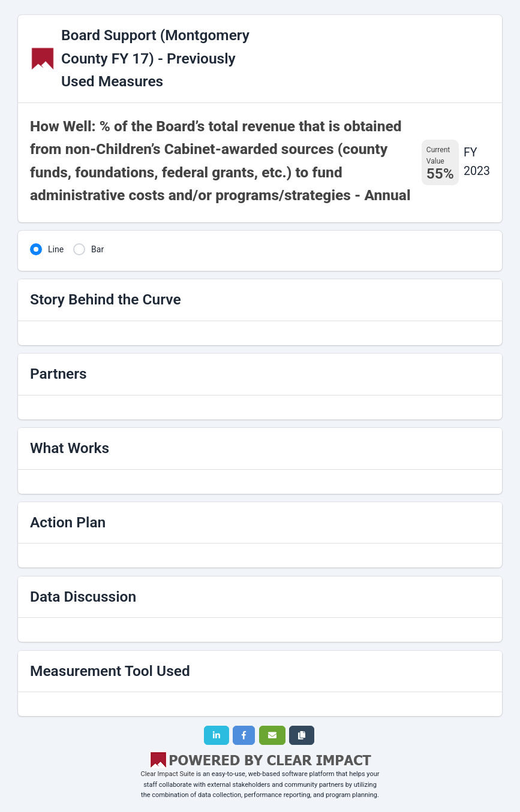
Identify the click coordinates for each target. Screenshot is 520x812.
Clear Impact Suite (168, 774)
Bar (97, 249)
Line (56, 249)
